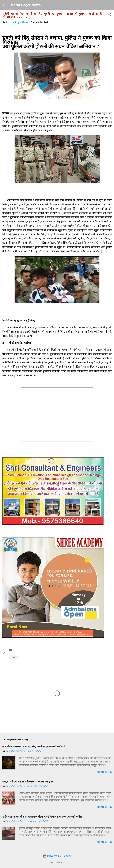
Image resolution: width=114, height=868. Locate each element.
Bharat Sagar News (25, 5)
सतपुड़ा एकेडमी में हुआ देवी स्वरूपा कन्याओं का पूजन (28, 782)
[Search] (110, 6)
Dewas (14, 657)
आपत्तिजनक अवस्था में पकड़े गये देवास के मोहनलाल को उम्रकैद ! (34, 746)
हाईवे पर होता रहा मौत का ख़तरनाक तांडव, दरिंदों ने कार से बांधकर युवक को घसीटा (42, 817)
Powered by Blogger (57, 856)
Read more (104, 772)
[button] (110, 15)
